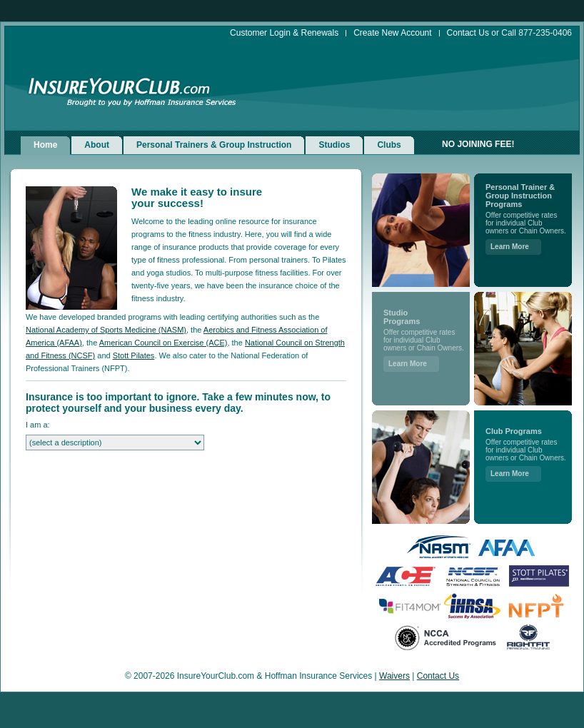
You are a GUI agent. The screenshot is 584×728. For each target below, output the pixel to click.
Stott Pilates (134, 355)
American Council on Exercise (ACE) (163, 343)
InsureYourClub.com (119, 87)
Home (45, 145)
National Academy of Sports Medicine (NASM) (106, 330)
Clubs (389, 145)
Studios (334, 145)
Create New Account (392, 33)
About (97, 145)
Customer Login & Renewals (284, 33)
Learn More (408, 364)
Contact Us (468, 33)
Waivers (394, 676)
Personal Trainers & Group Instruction (214, 145)
